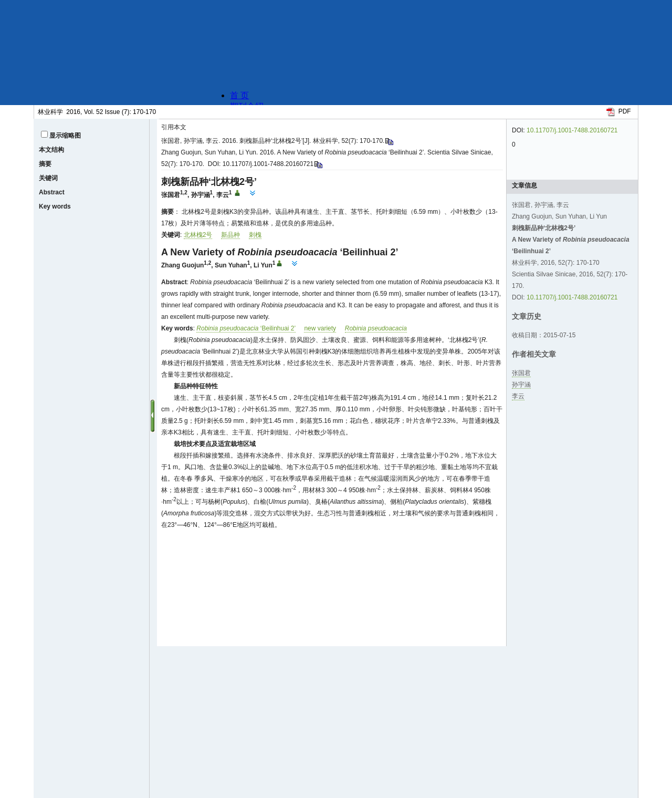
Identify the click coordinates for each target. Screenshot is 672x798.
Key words (55, 206)
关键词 (48, 178)
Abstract (52, 192)
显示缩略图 (65, 136)
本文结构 (51, 150)
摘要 (45, 164)
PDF (625, 111)
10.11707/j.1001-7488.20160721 (572, 130)
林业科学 (50, 112)
